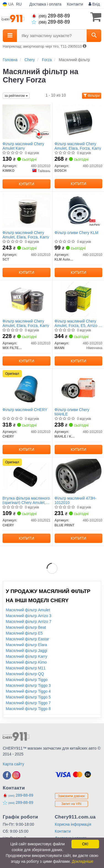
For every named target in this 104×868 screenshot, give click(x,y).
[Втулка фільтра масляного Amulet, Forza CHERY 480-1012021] (26, 476)
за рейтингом (16, 96)
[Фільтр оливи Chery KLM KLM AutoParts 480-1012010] (79, 210)
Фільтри (92, 96)
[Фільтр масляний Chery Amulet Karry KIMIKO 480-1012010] (26, 121)
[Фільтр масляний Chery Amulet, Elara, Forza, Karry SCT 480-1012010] (26, 210)
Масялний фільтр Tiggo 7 (28, 703)
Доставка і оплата (46, 4)
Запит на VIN (71, 804)
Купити (26, 184)
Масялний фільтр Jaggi (26, 651)
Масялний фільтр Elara (26, 645)
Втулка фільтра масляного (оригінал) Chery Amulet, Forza (26, 500)
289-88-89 (51, 16)
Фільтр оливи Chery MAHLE (72, 412)
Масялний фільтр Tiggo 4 (28, 691)
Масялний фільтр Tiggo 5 (28, 697)
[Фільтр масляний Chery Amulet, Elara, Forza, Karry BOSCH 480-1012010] (79, 121)
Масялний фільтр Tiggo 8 (28, 709)
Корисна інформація (73, 824)
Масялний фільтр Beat (26, 627)
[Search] (94, 36)
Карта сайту (14, 764)
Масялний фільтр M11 (26, 668)
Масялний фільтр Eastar (27, 639)
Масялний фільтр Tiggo (27, 680)
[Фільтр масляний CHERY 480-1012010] (26, 387)
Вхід (94, 4)
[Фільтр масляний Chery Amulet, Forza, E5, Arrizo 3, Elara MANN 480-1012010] (78, 299)
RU (19, 4)
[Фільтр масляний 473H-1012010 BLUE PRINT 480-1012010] (79, 476)
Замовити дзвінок (71, 796)
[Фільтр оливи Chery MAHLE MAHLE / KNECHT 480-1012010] (78, 387)
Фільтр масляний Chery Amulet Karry (23, 146)
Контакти (75, 4)
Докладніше (82, 861)
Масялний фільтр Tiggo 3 (28, 685)
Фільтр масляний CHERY (25, 410)
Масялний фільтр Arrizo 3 (29, 616)
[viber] (7, 775)
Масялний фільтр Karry (26, 656)
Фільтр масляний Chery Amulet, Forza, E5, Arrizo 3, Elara (78, 323)
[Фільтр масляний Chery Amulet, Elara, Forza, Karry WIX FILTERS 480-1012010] (26, 299)
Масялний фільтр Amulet (28, 610)
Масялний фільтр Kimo (26, 662)
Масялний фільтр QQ (25, 674)
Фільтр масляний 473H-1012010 (76, 500)
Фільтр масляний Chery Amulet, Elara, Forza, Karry (78, 146)
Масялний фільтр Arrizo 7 (29, 622)
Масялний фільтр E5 (24, 633)
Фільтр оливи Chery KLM (77, 233)
